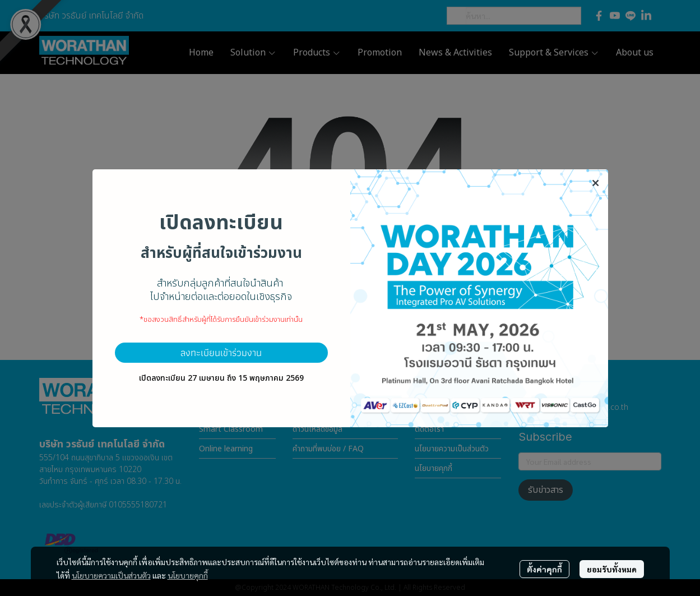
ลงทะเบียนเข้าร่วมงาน (221, 352)
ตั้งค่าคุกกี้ (544, 569)
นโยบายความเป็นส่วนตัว (111, 575)
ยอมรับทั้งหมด (612, 569)
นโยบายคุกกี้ (188, 575)
